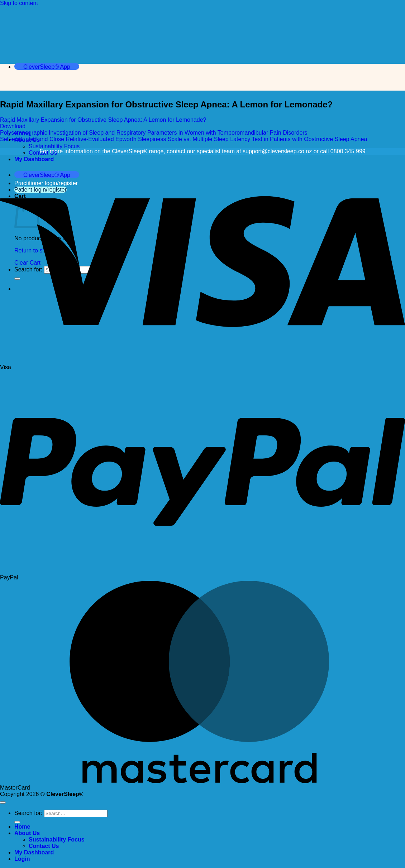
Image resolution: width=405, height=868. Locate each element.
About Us (27, 833)
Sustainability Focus (54, 146)
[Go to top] (3, 802)
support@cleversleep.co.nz (277, 151)
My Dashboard (34, 159)
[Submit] (17, 822)
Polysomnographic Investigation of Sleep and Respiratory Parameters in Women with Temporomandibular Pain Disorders (154, 133)
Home (22, 827)
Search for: (28, 813)
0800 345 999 (348, 151)
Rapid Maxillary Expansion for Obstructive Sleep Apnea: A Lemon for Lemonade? (103, 120)
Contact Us (44, 846)
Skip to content (19, 3)
